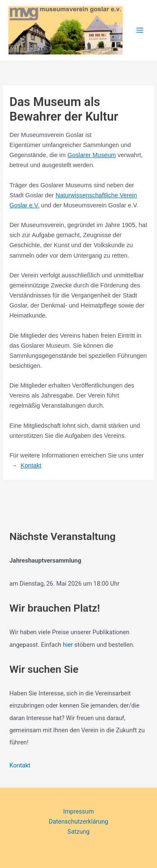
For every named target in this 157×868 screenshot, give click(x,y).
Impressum (78, 811)
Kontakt (31, 465)
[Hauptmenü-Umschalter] (140, 30)
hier (68, 645)
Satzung (78, 832)
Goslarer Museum (92, 155)
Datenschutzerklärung (79, 821)
